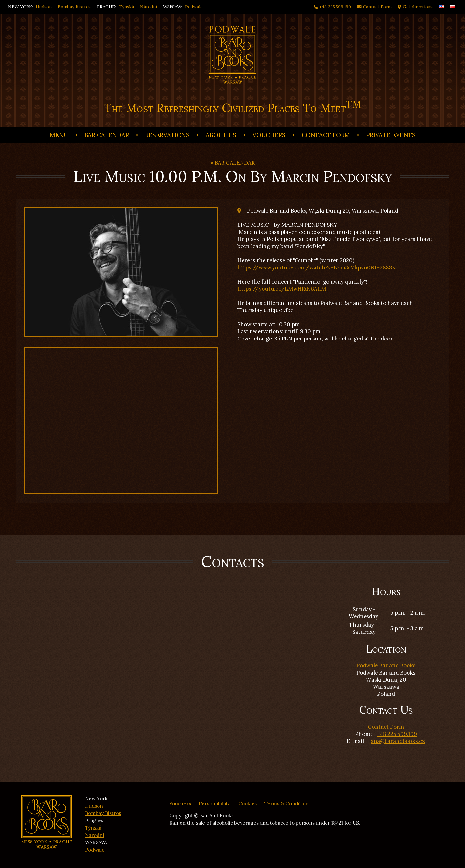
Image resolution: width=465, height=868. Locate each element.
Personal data (215, 804)
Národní (149, 7)
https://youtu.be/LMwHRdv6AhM (282, 289)
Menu (59, 135)
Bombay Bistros (74, 7)
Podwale (194, 7)
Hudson (44, 7)
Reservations (167, 135)
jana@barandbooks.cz (397, 741)
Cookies (248, 804)
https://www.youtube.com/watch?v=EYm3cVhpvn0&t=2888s (316, 267)
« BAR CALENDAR (233, 163)
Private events (391, 135)
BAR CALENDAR (107, 135)
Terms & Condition (287, 804)
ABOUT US (221, 135)
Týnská (126, 7)
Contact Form (326, 135)
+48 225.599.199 (397, 734)
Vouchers (269, 135)
